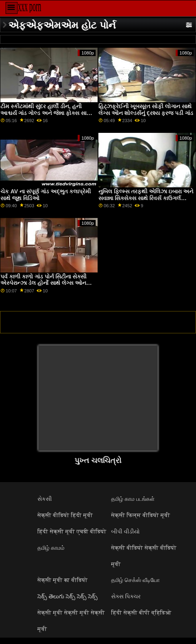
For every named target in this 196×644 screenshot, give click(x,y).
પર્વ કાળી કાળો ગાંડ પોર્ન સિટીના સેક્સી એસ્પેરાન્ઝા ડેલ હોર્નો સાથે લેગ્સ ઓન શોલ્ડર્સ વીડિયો (43, 283)
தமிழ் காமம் (51, 548)
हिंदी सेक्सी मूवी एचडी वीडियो (72, 531)
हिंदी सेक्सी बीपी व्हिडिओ (141, 613)
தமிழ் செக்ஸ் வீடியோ (135, 580)
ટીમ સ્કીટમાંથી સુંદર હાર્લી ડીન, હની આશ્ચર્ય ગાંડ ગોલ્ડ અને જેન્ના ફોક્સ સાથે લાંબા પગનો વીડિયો (46, 113)
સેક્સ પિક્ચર (126, 596)
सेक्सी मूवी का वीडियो (63, 580)
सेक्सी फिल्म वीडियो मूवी (141, 515)
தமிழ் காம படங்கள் (133, 499)
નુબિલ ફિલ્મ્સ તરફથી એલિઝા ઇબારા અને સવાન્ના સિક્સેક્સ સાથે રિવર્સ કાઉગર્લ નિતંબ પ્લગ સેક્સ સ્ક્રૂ (146, 198)
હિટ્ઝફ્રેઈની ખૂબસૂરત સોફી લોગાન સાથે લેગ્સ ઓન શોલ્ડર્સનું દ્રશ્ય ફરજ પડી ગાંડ (146, 110)
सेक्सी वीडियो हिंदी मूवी (65, 515)
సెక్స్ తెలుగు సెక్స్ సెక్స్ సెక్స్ (68, 596)
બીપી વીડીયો (125, 531)
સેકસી (45, 499)
